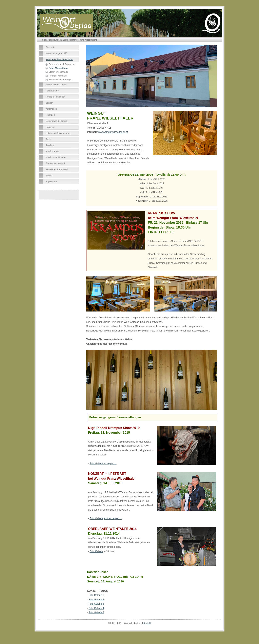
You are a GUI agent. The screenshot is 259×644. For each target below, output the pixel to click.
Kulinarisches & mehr (56, 85)
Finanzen (50, 115)
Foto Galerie (96, 551)
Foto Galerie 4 (96, 608)
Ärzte (48, 139)
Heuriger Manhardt (58, 76)
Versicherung (52, 151)
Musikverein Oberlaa (56, 157)
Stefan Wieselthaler (58, 72)
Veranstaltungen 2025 (56, 53)
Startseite (46, 40)
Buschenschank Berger (60, 80)
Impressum (51, 181)
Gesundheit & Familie (56, 121)
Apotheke (50, 145)
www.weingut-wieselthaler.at (113, 132)
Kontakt (49, 175)
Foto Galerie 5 (96, 613)
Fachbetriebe (52, 91)
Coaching (50, 127)
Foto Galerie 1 (96, 595)
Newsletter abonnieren (57, 169)
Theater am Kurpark (56, 163)
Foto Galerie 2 (96, 600)
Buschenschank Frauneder (62, 64)
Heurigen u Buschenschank (65, 40)
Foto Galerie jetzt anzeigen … (106, 518)
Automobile (51, 109)
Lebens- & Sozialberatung (58, 133)
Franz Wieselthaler (87, 40)
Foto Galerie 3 (96, 604)
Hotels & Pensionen (55, 97)
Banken (49, 103)
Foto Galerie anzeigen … (103, 464)
